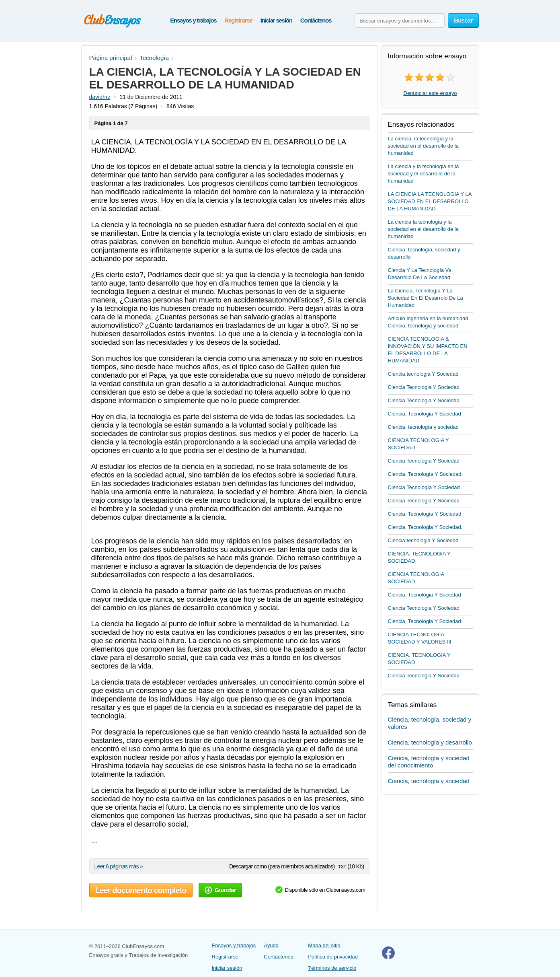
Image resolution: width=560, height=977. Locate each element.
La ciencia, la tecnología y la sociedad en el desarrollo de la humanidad (423, 146)
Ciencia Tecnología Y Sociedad (424, 487)
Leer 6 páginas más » (119, 866)
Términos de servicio (332, 968)
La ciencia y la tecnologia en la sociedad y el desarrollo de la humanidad (424, 174)
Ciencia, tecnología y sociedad (423, 427)
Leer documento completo (141, 890)
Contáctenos (316, 20)
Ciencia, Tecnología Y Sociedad (425, 474)
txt (342, 866)
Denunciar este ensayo (430, 93)
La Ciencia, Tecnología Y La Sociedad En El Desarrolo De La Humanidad (426, 298)
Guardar (220, 890)
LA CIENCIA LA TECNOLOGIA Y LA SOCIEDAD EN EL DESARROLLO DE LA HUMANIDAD (430, 201)
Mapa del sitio (324, 945)
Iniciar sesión (276, 20)
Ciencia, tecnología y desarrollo (430, 742)
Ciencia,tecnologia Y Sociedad (423, 374)
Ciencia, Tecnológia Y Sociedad (425, 595)
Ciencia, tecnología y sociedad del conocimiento (429, 762)
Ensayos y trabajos (193, 20)
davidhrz (100, 97)
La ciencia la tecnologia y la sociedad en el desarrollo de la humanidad (423, 229)
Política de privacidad (333, 957)
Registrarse (238, 20)
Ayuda (271, 945)
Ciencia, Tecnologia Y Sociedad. (425, 527)
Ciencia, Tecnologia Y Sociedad (425, 414)
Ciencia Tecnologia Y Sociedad (424, 387)
